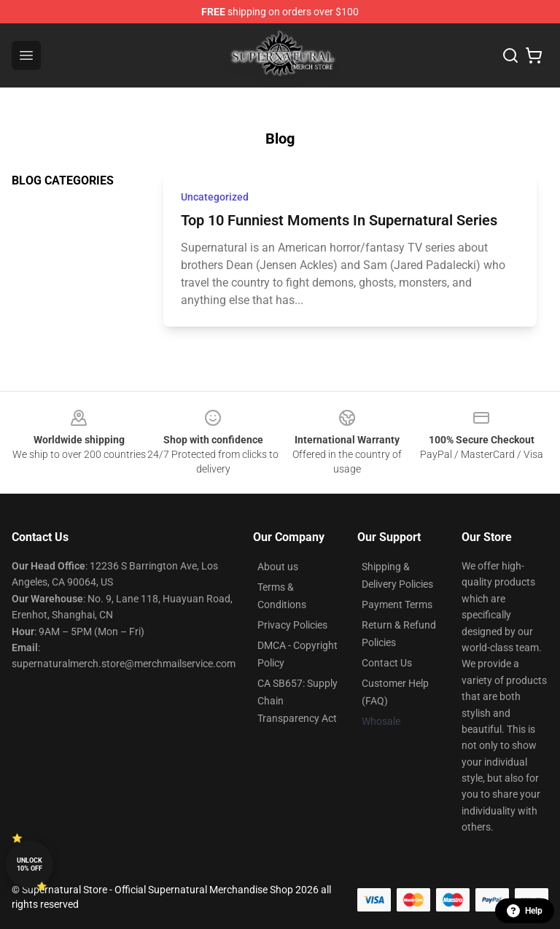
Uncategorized (215, 197)
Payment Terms (397, 605)
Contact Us (387, 663)
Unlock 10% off (30, 864)
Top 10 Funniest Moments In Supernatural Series (339, 220)
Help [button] (525, 911)
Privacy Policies (292, 625)
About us (278, 567)
